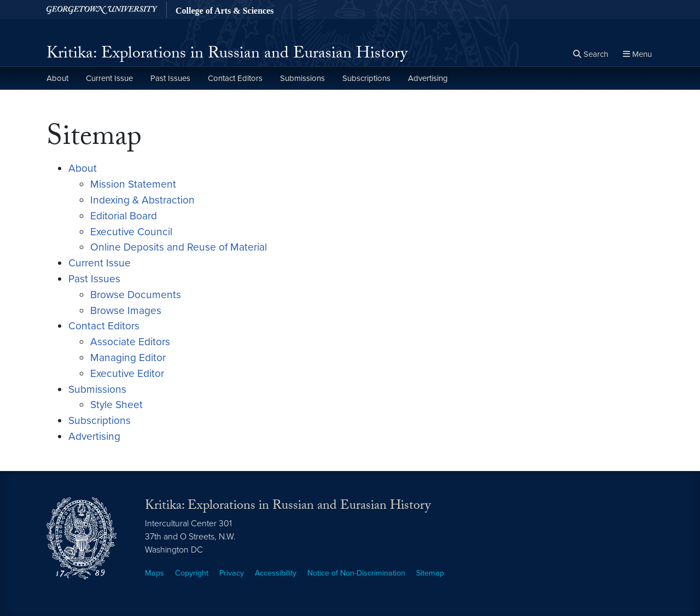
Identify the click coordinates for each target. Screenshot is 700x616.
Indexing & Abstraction (142, 200)
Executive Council (131, 232)
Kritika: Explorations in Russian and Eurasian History (227, 55)
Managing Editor (128, 358)
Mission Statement (133, 184)
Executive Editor (127, 373)
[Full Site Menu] (637, 55)
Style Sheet (116, 405)
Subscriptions (366, 78)
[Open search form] (591, 55)
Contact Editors (235, 78)
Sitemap (430, 573)
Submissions (302, 78)
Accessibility (276, 573)
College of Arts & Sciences (225, 11)
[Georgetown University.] (102, 10)
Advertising (428, 78)
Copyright (192, 573)
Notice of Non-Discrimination (356, 573)
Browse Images (126, 310)
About (57, 78)
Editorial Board (124, 216)
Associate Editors (130, 342)
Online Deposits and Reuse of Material (179, 247)
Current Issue (109, 78)
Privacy (232, 573)
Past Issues (170, 78)
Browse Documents (136, 295)
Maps (154, 573)
